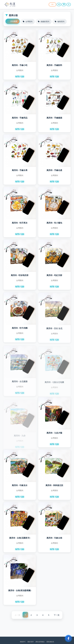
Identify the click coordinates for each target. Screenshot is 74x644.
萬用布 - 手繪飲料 (54, 65)
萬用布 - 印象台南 (54, 538)
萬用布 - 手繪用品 (20, 118)
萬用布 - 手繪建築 (54, 118)
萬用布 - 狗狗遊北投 (54, 485)
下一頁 (57, 615)
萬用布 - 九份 (20, 433)
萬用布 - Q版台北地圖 (54, 380)
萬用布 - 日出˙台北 (54, 331)
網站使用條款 (40, 642)
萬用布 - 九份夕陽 (54, 433)
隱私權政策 (50, 642)
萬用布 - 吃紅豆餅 (54, 277)
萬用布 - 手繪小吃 (20, 65)
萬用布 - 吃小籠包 (54, 223)
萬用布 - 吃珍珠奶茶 (20, 276)
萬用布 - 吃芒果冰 (20, 223)
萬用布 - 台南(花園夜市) (20, 538)
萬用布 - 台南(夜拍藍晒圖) (20, 590)
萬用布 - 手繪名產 (54, 170)
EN (52, 4)
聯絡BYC (23, 642)
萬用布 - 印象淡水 (20, 485)
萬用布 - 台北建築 (20, 380)
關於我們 (31, 642)
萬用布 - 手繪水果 (20, 170)
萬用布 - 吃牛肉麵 (20, 330)
